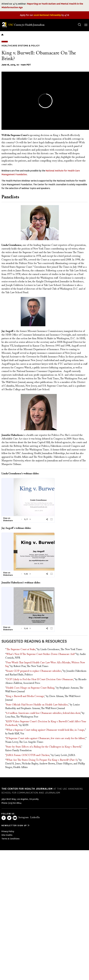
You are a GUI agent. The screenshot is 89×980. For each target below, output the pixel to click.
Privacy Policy (8, 831)
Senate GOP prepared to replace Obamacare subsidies (34, 671)
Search (77, 22)
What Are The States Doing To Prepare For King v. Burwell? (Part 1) (42, 760)
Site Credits (7, 835)
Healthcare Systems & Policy (21, 46)
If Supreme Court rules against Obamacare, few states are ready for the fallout (46, 738)
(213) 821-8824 (15, 803)
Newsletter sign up (14, 825)
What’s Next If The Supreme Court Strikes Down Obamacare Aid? (41, 654)
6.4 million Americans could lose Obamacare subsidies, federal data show (43, 713)
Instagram (23, 818)
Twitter (9, 818)
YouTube (15, 818)
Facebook (4, 818)
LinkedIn (35, 818)
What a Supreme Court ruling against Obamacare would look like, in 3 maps (45, 730)
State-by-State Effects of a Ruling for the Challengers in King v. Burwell (43, 747)
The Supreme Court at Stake (21, 649)
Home (2, 35)
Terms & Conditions (10, 839)
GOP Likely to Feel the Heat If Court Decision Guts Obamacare (40, 680)
